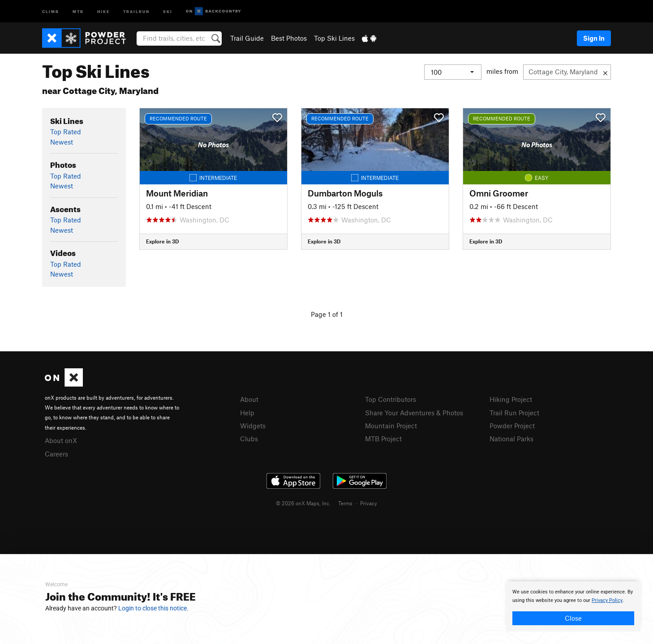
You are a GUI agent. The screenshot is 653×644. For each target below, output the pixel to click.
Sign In (594, 38)
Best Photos (289, 38)
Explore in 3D (162, 241)
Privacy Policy (607, 600)
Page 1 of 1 (327, 314)
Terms (345, 503)
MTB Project (383, 439)
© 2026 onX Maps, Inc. (303, 503)
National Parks (511, 439)
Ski (168, 11)
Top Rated (66, 132)
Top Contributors (391, 399)
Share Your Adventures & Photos (414, 413)
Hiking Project (511, 399)
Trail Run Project (514, 413)
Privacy (369, 503)
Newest (62, 142)
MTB (78, 11)
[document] (573, 606)
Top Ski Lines (334, 38)
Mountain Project (391, 426)
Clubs (249, 439)
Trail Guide (247, 38)
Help (247, 413)
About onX (61, 440)
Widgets (253, 426)
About (249, 399)
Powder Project (512, 426)
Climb (51, 11)
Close (573, 618)
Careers (56, 454)
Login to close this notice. (153, 608)
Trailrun (136, 11)
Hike (103, 11)
